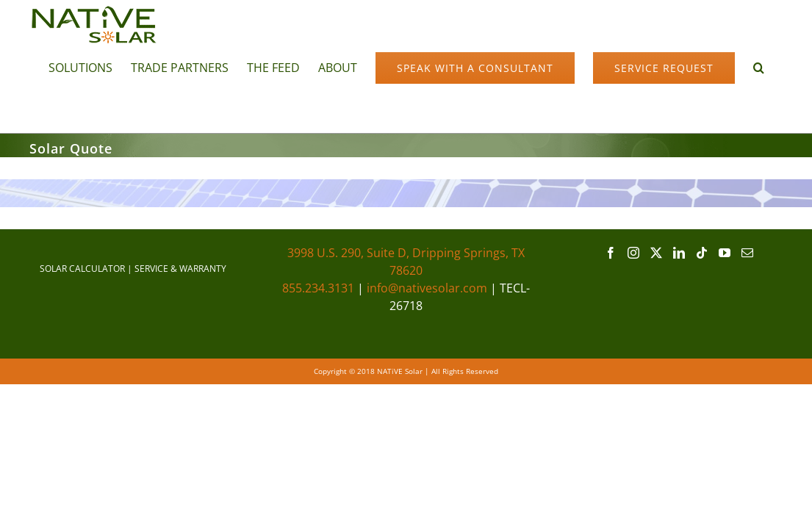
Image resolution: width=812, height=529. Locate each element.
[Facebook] (611, 253)
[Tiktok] (702, 253)
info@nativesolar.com (427, 288)
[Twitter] (656, 253)
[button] (213, 110)
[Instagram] (633, 253)
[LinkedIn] (679, 253)
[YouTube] (725, 253)
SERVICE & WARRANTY (180, 269)
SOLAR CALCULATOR (82, 269)
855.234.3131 (318, 288)
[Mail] (747, 253)
